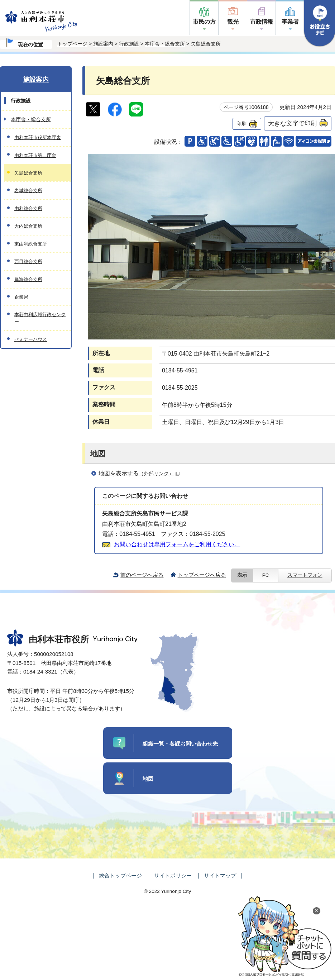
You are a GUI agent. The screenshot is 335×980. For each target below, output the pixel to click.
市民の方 (204, 22)
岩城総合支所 (28, 191)
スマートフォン (305, 575)
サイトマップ (220, 876)
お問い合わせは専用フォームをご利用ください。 (177, 544)
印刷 (241, 124)
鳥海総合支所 (28, 279)
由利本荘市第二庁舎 (35, 155)
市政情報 (262, 22)
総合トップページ (120, 876)
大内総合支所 (28, 226)
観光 (233, 22)
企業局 (21, 297)
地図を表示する (139, 473)
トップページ (72, 44)
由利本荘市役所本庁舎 (38, 137)
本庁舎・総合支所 (165, 44)
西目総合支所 (28, 261)
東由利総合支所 (31, 244)
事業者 (290, 22)
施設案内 (103, 44)
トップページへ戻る (202, 575)
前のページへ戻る (142, 575)
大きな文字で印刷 (292, 123)
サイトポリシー (173, 876)
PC (266, 575)
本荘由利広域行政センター (40, 318)
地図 (148, 779)
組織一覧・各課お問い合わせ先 (180, 744)
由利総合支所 (28, 208)
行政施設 (129, 44)
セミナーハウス (31, 339)
